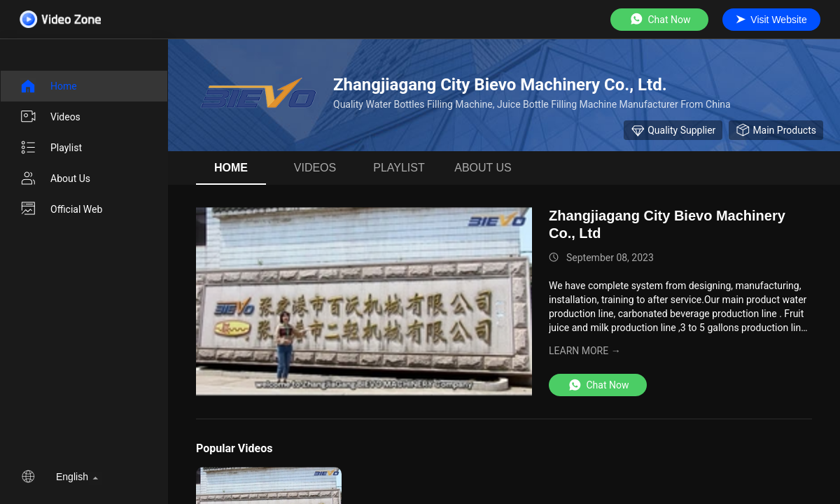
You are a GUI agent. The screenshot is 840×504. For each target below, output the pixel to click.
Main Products (776, 130)
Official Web (61, 209)
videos (50, 117)
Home (48, 86)
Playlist (51, 148)
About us (55, 178)
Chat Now (660, 19)
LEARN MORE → (585, 351)
